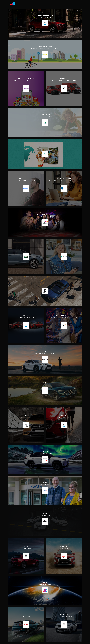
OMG (72, 4)
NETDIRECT (79, 4)
